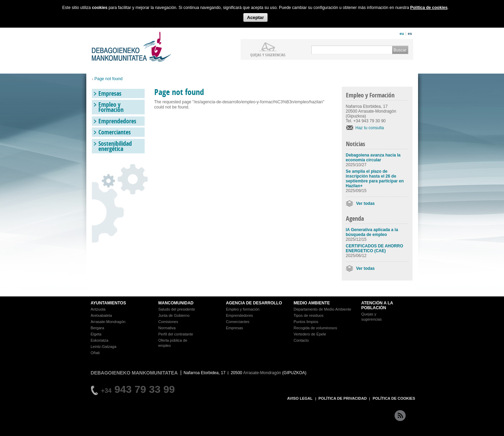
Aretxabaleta (101, 315)
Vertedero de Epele (310, 334)
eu (402, 34)
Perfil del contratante (176, 334)
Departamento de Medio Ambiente (323, 309)
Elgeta (96, 334)
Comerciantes (115, 132)
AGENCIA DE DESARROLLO (254, 303)
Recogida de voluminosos (316, 328)
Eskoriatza (100, 340)
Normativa (167, 328)
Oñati (95, 353)
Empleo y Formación (111, 107)
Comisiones (168, 322)
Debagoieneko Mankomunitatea (132, 47)
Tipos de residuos (309, 315)
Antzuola (98, 309)
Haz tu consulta (370, 128)
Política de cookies (429, 8)
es (410, 34)
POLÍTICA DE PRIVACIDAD (343, 398)
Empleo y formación (243, 309)
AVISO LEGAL (300, 398)
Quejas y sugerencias (268, 55)
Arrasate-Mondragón (108, 322)
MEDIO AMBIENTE (312, 303)
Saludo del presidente (177, 309)
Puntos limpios (306, 322)
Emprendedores (117, 121)
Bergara (98, 328)
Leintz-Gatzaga (104, 347)
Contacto (301, 340)
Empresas (110, 93)
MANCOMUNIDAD (176, 303)
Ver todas (366, 203)
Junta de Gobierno (174, 315)
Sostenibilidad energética (115, 146)
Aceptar (255, 17)
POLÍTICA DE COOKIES (394, 398)
